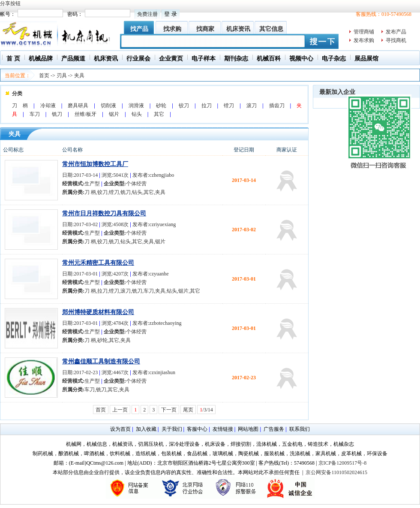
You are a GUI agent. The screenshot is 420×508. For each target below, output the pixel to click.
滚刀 (252, 106)
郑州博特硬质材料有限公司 (98, 312)
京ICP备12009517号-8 (343, 463)
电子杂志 (334, 59)
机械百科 (269, 59)
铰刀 (184, 106)
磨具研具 (78, 106)
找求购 (172, 29)
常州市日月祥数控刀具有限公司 (104, 213)
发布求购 (364, 40)
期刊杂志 (236, 59)
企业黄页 (171, 59)
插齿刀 (277, 106)
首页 (44, 76)
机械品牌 (41, 59)
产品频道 (73, 59)
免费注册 (147, 14)
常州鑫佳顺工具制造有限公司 (101, 361)
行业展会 (138, 59)
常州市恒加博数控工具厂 (95, 164)
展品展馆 (366, 59)
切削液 (108, 106)
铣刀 (57, 114)
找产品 (139, 29)
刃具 (62, 76)
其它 (159, 114)
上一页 (120, 410)
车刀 (35, 114)
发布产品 (396, 32)
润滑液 (136, 106)
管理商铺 (364, 32)
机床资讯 (238, 29)
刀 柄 (20, 106)
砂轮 (161, 106)
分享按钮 (10, 3)
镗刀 (229, 106)
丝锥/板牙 (85, 114)
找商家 (205, 29)
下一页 (169, 410)
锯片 (114, 114)
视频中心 (301, 59)
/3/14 (206, 410)
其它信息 (271, 29)
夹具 (79, 76)
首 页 (13, 59)
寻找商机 (396, 40)
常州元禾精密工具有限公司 (98, 263)
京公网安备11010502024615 (336, 472)
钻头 (137, 114)
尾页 (188, 410)
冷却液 (48, 106)
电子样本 (204, 59)
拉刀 (207, 106)
